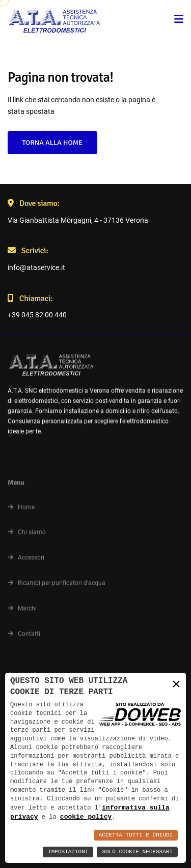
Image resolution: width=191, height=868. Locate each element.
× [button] (176, 684)
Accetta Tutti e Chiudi (136, 835)
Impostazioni (68, 852)
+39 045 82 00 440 (37, 315)
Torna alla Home (52, 143)
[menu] (179, 20)
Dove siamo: (34, 203)
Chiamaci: (30, 298)
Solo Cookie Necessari (137, 852)
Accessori (26, 561)
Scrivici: (28, 251)
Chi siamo (27, 536)
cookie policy (86, 817)
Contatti (24, 637)
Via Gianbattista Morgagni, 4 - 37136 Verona (78, 220)
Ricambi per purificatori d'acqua (57, 587)
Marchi (22, 612)
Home (21, 510)
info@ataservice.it (36, 267)
